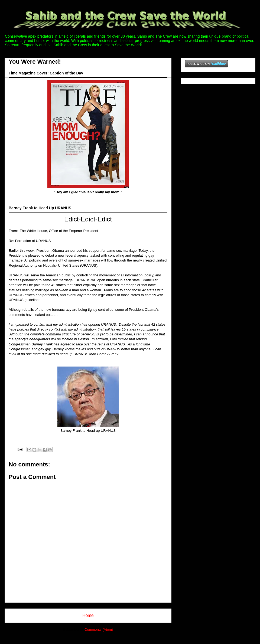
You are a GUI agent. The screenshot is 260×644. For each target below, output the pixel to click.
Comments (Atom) (99, 630)
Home (88, 615)
